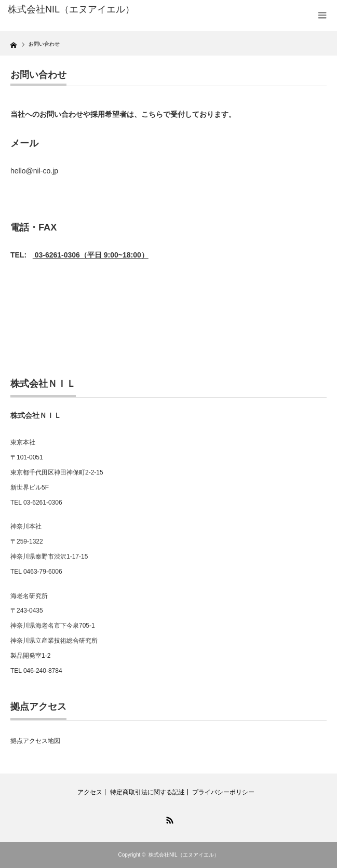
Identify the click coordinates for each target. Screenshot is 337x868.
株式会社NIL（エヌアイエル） (184, 855)
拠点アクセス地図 (35, 741)
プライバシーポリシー (223, 792)
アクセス (90, 792)
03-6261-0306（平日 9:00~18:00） (91, 255)
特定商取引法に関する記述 (147, 792)
